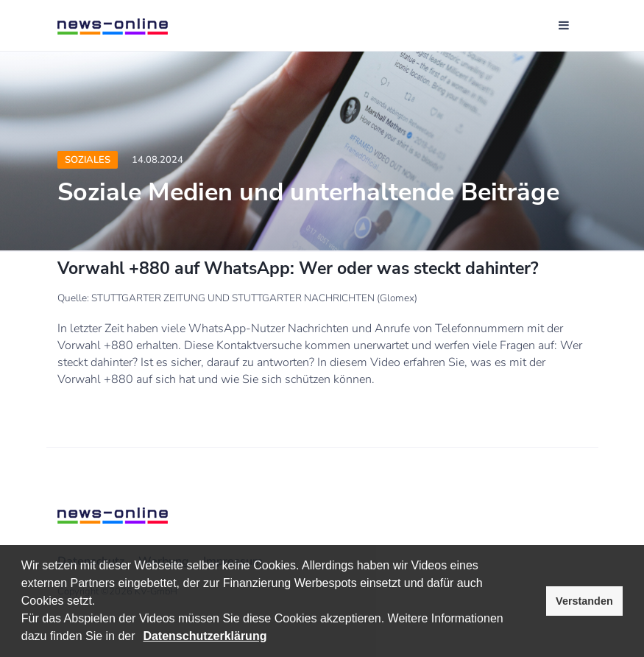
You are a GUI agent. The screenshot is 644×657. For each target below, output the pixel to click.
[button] (141, 638)
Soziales (88, 160)
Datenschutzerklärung (205, 636)
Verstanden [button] (584, 601)
